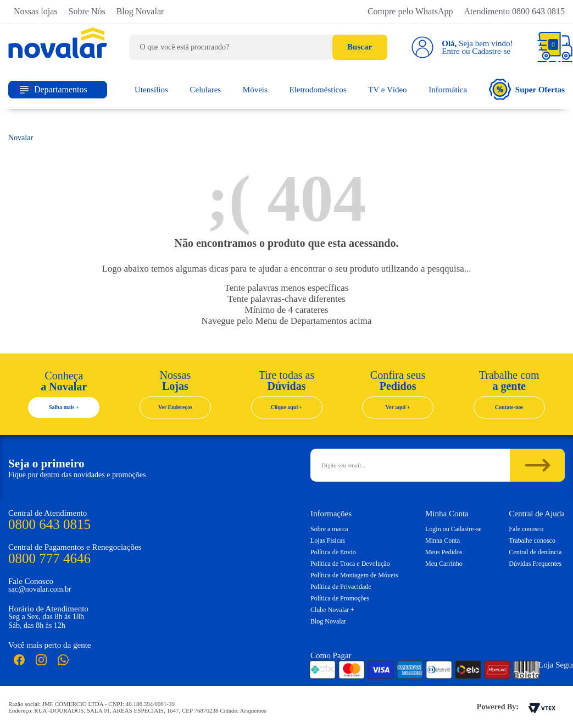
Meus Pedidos (444, 552)
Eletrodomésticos (318, 90)
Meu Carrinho (444, 564)
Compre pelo (410, 11)
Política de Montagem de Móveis (354, 575)
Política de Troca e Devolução (350, 564)
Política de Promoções (340, 598)
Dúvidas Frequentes (535, 564)
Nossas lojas (36, 11)
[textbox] (258, 47)
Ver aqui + (398, 407)
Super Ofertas (527, 89)
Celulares (206, 90)
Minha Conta (443, 541)
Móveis (255, 90)
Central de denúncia (535, 552)
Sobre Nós (87, 11)
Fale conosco (526, 529)
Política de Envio (333, 552)
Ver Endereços (175, 407)
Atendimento (514, 11)
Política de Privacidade (341, 587)
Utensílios (151, 90)
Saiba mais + (64, 407)
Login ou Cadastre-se (454, 529)
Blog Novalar (140, 11)
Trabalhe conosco (532, 541)
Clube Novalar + (332, 610)
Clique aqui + (287, 407)
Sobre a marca (329, 529)
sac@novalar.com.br (40, 589)
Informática (448, 90)
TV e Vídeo (387, 90)
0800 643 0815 (49, 524)
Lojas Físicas (328, 541)
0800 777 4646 (49, 558)
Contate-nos (509, 407)
